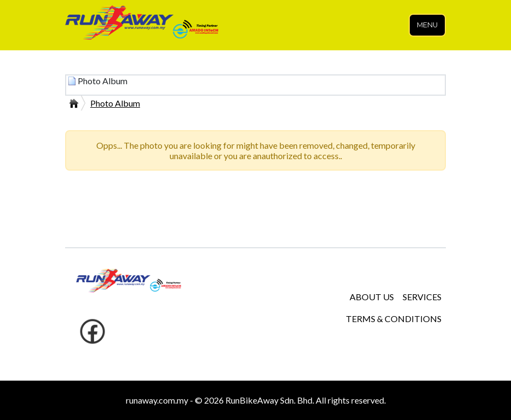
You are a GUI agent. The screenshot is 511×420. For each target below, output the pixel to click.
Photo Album (115, 103)
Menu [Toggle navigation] (427, 25)
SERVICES (422, 297)
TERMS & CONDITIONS (394, 319)
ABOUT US (372, 297)
